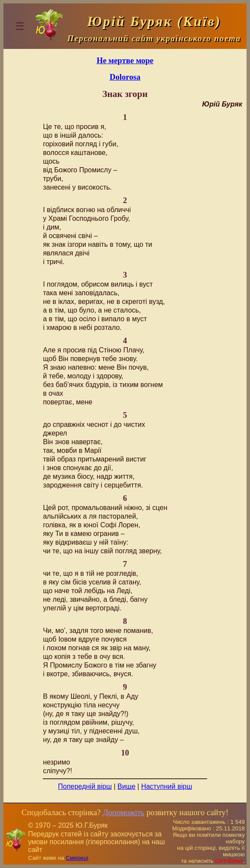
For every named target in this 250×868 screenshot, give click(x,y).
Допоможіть (123, 812)
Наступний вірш (167, 786)
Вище (127, 786)
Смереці (77, 858)
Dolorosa (125, 77)
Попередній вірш (85, 786)
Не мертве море (125, 60)
